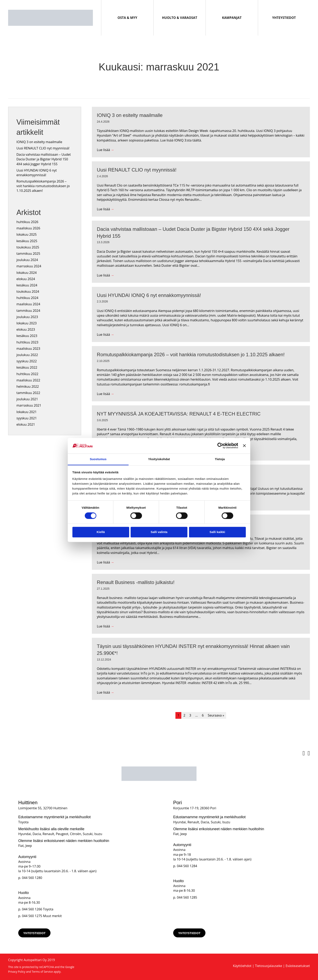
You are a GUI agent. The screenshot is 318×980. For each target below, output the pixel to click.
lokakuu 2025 (27, 234)
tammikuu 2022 (28, 393)
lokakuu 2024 (27, 273)
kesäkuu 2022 (27, 367)
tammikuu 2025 (28, 254)
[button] (34, 933)
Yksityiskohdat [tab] (159, 459)
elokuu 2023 (26, 329)
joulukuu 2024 (27, 260)
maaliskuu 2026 (28, 228)
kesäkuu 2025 (27, 241)
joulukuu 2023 (27, 317)
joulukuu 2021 (27, 399)
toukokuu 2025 (28, 247)
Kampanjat (232, 18)
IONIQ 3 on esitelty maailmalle (39, 142)
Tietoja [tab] (220, 459)
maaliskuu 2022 (28, 380)
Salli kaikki (217, 532)
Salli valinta (159, 532)
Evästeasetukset (298, 966)
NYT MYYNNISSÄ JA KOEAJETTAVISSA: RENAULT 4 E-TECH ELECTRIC (179, 414)
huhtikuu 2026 (27, 222)
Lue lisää (106, 150)
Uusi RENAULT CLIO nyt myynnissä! (43, 148)
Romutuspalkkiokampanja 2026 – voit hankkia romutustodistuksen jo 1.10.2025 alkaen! (43, 186)
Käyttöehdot (242, 966)
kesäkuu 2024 (27, 285)
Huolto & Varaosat (180, 18)
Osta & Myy (127, 18)
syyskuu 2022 (27, 361)
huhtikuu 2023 (27, 342)
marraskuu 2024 (29, 266)
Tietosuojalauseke (269, 966)
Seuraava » (216, 715)
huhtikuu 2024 (27, 298)
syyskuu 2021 (27, 418)
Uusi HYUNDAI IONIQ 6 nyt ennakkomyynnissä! (37, 173)
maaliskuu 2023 (28, 349)
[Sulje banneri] (244, 446)
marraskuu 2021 (29, 405)
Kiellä (101, 532)
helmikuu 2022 (28, 386)
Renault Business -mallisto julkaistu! (136, 582)
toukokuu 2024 (28, 291)
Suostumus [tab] (98, 459)
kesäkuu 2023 (27, 336)
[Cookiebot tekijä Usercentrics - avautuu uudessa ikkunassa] (220, 446)
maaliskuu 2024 (28, 304)
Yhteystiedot (284, 18)
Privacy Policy (17, 972)
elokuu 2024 (26, 279)
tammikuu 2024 (28, 311)
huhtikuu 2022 (27, 374)
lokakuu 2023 (27, 323)
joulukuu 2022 (27, 355)
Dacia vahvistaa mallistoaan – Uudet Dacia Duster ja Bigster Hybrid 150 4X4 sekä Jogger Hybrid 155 (44, 159)
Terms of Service (42, 972)
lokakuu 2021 (27, 412)
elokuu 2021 (26, 424)
